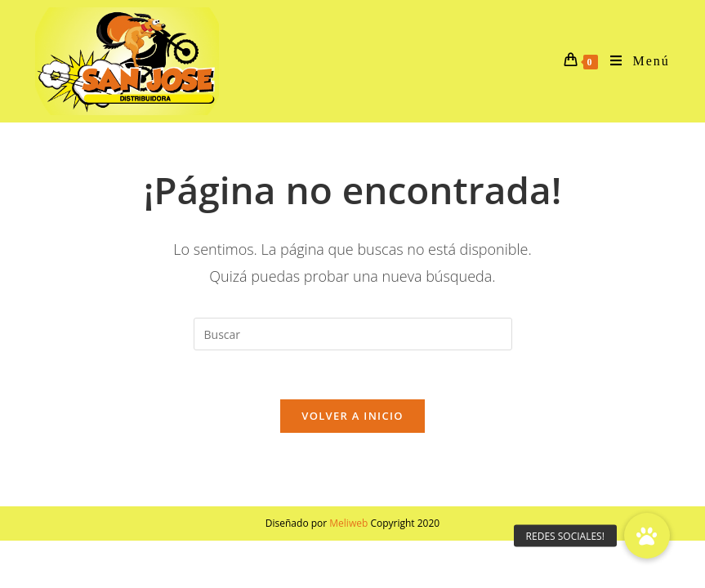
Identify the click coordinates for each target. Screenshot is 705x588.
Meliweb (348, 523)
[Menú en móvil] (634, 61)
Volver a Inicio (352, 416)
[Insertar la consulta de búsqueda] (353, 334)
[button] (647, 536)
